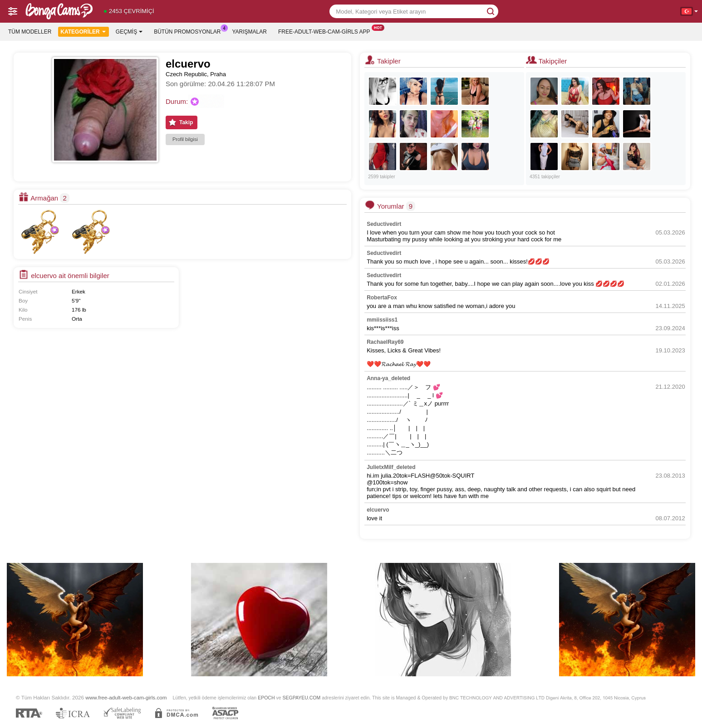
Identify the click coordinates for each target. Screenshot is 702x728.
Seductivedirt (384, 224)
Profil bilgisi (185, 139)
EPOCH (266, 698)
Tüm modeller (30, 32)
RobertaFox (382, 298)
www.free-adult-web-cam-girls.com (126, 697)
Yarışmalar (250, 32)
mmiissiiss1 (382, 320)
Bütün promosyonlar (189, 31)
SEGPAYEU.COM (301, 698)
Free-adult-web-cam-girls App (326, 31)
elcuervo (378, 510)
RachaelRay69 (385, 342)
